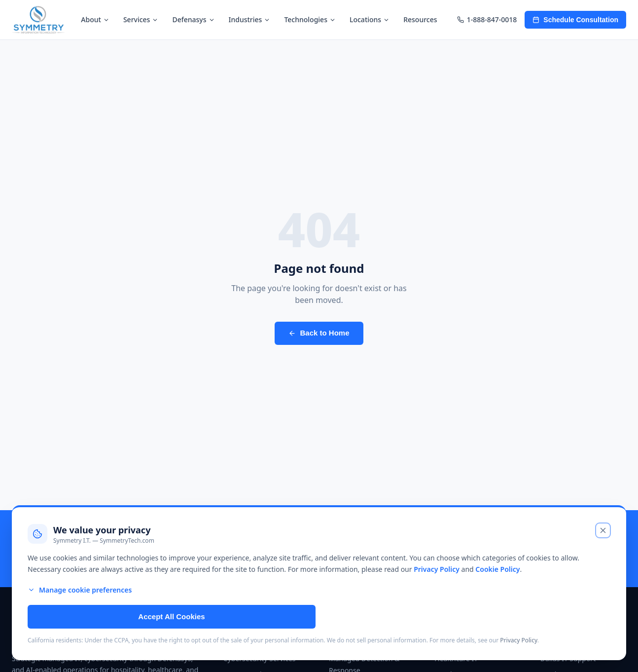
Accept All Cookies (171, 616)
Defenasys (193, 19)
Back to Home (319, 333)
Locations (370, 19)
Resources (420, 19)
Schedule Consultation (575, 20)
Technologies (310, 19)
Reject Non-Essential (466, 616)
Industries (250, 19)
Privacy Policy (437, 569)
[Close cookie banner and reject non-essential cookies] (603, 530)
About (95, 19)
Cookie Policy (497, 569)
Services (141, 19)
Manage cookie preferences (80, 590)
